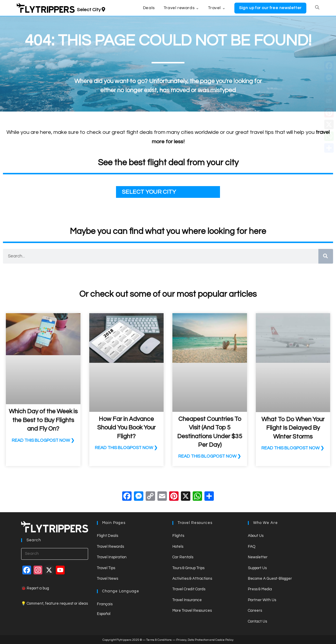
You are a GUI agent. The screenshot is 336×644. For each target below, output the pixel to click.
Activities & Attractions (192, 579)
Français (105, 604)
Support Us (257, 568)
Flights (178, 536)
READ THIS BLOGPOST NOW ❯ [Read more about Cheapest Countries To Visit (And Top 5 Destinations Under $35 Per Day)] (210, 456)
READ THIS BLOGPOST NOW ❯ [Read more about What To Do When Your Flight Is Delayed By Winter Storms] (293, 448)
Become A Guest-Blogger (270, 579)
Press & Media (260, 589)
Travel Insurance (187, 600)
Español (104, 614)
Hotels (178, 547)
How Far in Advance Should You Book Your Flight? (126, 428)
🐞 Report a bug (35, 588)
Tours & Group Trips (188, 568)
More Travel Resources (192, 611)
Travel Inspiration (112, 557)
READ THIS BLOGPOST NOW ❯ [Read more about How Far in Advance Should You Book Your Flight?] (126, 448)
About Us (256, 536)
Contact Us (257, 621)
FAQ (252, 547)
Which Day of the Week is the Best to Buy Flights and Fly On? (43, 420)
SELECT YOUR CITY (149, 192)
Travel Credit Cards (189, 589)
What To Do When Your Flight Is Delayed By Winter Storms (293, 428)
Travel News (107, 579)
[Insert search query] (54, 554)
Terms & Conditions (159, 640)
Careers (255, 611)
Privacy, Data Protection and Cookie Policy (205, 640)
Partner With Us (262, 600)
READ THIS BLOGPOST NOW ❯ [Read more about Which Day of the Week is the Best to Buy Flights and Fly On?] (43, 440)
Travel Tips (106, 568)
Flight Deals (107, 536)
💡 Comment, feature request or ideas (54, 603)
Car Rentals (183, 557)
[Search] (326, 256)
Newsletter (258, 557)
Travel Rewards (110, 547)
